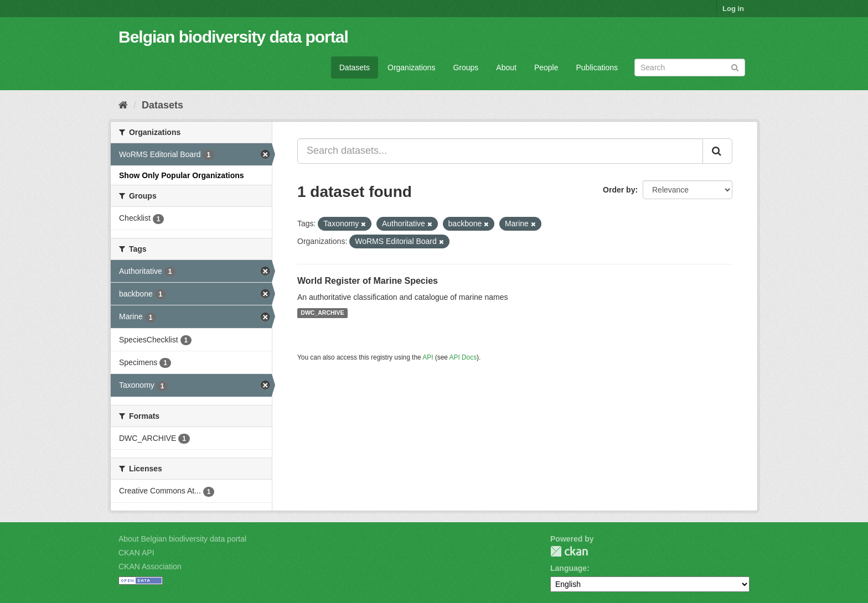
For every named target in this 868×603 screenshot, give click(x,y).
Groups (466, 67)
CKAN (569, 551)
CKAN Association (150, 566)
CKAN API (136, 553)
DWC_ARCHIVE (322, 313)
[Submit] (735, 67)
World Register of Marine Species (368, 281)
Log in (733, 9)
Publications (597, 67)
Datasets (355, 67)
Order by (619, 190)
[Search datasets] (690, 67)
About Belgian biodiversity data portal (182, 539)
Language (569, 568)
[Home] (123, 105)
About (506, 67)
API (428, 357)
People (546, 67)
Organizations (411, 67)
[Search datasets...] (500, 151)
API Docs (463, 357)
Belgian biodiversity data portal (233, 37)
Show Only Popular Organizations (182, 175)
